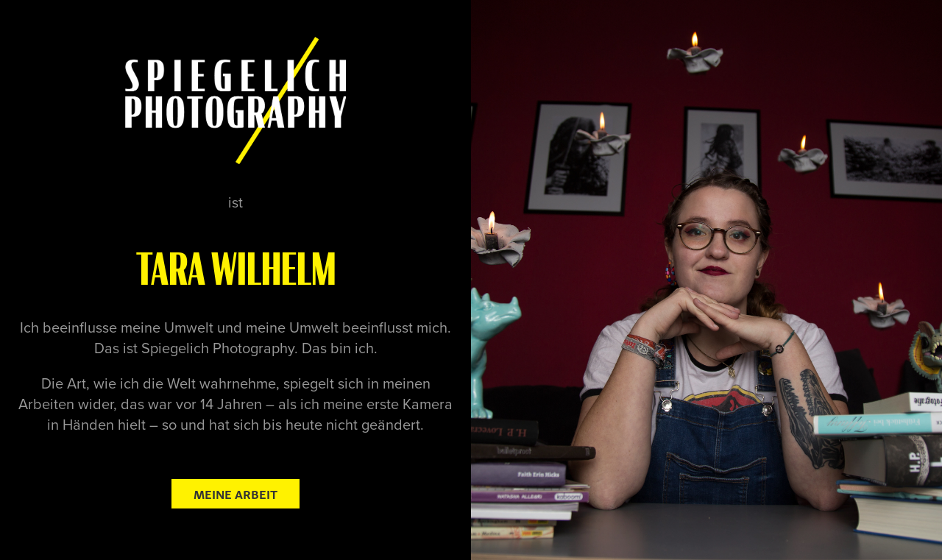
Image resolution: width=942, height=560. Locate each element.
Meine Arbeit (235, 493)
